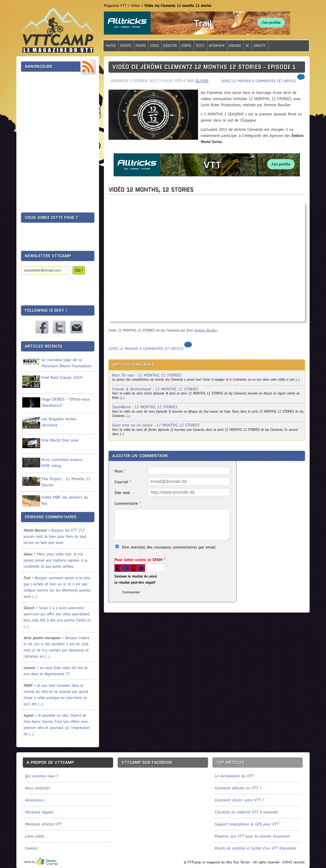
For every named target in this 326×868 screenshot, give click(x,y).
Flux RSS (88, 67)
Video (154, 46)
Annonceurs (35, 800)
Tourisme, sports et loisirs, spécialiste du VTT (41, 862)
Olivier (202, 81)
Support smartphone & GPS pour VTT (247, 824)
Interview (217, 46)
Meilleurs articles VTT (43, 824)
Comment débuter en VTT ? (238, 788)
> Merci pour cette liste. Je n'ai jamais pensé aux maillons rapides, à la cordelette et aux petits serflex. (55, 560)
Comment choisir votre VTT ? (239, 800)
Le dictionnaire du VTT (234, 776)
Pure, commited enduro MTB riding (62, 463)
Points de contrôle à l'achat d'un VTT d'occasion (255, 848)
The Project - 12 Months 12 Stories (66, 482)
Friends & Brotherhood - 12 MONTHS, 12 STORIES (155, 389)
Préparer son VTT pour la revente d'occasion (252, 836)
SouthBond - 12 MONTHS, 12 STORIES (145, 407)
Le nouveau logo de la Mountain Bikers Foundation (67, 363)
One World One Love (60, 440)
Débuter (170, 46)
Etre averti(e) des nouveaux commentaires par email (169, 547)
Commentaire (128, 503)
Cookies (31, 848)
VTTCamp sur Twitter (59, 327)
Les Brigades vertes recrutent (59, 422)
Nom (120, 471)
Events (126, 46)
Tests (200, 46)
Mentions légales (39, 812)
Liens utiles (35, 836)
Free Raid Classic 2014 (62, 377)
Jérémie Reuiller (206, 330)
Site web (122, 492)
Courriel (123, 482)
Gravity (260, 46)
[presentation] (60, 288)
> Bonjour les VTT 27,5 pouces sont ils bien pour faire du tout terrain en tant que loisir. (55, 536)
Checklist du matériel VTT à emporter (247, 812)
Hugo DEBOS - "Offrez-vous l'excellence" (65, 402)
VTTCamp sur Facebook (42, 327)
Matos (111, 46)
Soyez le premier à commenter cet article (259, 81)
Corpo (186, 46)
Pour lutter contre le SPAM (140, 560)
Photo (141, 46)
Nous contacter (77, 327)
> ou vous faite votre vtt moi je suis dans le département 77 (55, 671)
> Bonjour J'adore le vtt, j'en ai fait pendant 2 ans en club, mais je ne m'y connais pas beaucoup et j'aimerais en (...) (56, 647)
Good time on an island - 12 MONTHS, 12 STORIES (156, 425)
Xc (247, 46)
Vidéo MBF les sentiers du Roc (65, 500)
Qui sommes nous (40, 776)
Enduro (235, 46)
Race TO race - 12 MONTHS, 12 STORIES (147, 375)
